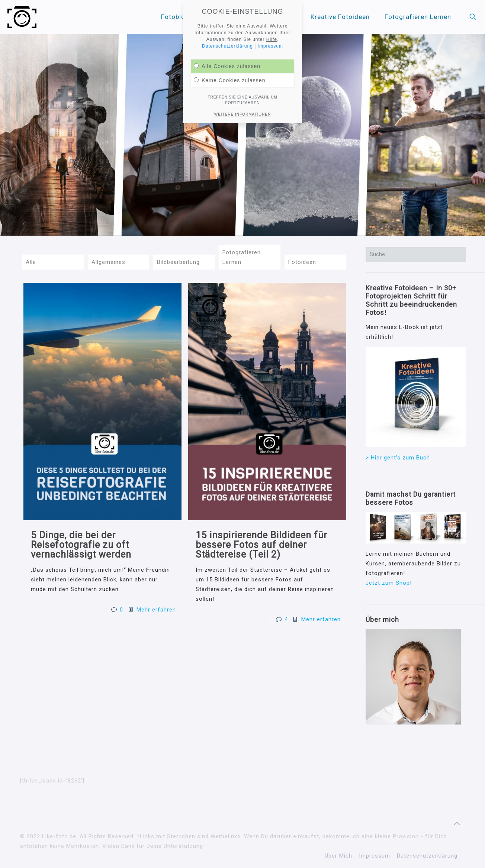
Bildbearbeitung (178, 262)
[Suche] (416, 254)
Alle (31, 262)
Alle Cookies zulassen (227, 66)
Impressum (375, 856)
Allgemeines (108, 262)
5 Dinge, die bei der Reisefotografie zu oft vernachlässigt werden (81, 545)
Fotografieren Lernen (242, 257)
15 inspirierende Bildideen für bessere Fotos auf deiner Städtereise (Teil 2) (261, 545)
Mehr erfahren (156, 610)
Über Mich (338, 856)
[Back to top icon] (457, 824)
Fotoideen (302, 262)
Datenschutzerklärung (427, 856)
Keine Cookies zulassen (229, 80)
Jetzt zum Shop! (389, 583)
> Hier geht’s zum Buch (398, 458)
